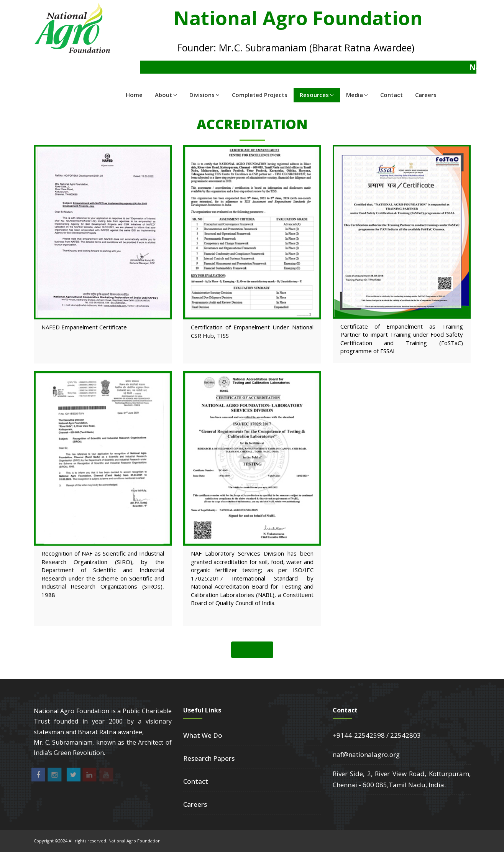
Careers (426, 95)
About (166, 95)
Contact (392, 95)
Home (134, 95)
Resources (317, 95)
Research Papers (209, 758)
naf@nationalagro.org (366, 754)
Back (252, 650)
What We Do (203, 735)
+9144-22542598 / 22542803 (377, 735)
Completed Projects (260, 95)
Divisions (204, 95)
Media (357, 95)
